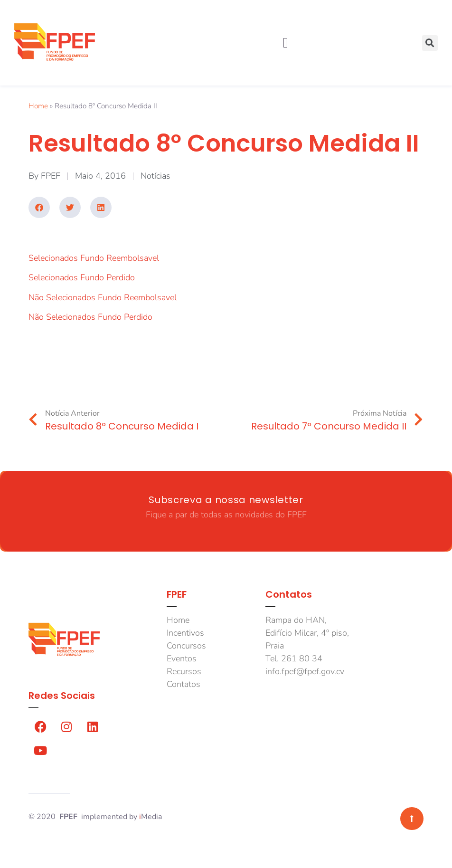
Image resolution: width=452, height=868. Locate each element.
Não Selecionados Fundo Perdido (90, 317)
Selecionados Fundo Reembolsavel (94, 258)
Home (38, 106)
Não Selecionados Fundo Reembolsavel (103, 297)
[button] (285, 43)
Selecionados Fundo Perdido (82, 277)
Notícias (155, 176)
